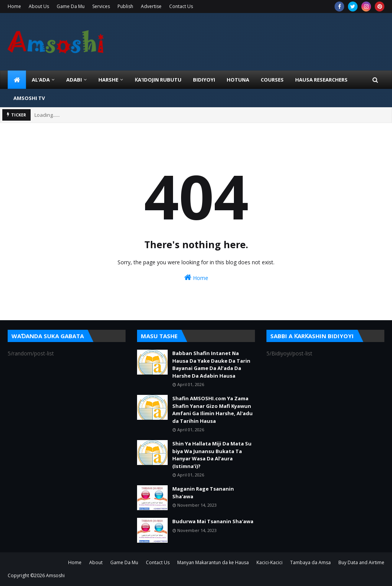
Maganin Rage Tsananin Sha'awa (203, 493)
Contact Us (181, 6)
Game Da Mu (71, 6)
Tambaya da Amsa (310, 562)
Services (101, 6)
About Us (39, 6)
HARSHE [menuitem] (108, 80)
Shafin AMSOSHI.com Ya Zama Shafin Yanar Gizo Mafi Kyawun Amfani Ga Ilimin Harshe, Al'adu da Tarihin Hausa (212, 410)
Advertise (151, 6)
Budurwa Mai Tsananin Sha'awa (213, 521)
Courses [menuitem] (272, 80)
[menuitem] (17, 80)
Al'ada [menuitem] (41, 80)
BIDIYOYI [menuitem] (204, 80)
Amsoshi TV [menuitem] (29, 98)
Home (14, 6)
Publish (125, 6)
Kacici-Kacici (269, 562)
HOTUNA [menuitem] (238, 80)
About (96, 562)
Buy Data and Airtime (361, 562)
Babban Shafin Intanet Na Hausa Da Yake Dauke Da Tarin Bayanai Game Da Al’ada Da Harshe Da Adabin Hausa (211, 364)
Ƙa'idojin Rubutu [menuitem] (158, 80)
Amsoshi (55, 575)
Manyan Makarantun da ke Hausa (213, 562)
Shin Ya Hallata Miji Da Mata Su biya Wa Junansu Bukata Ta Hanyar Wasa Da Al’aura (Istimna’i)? (212, 455)
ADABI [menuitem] (74, 80)
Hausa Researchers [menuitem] (321, 80)
